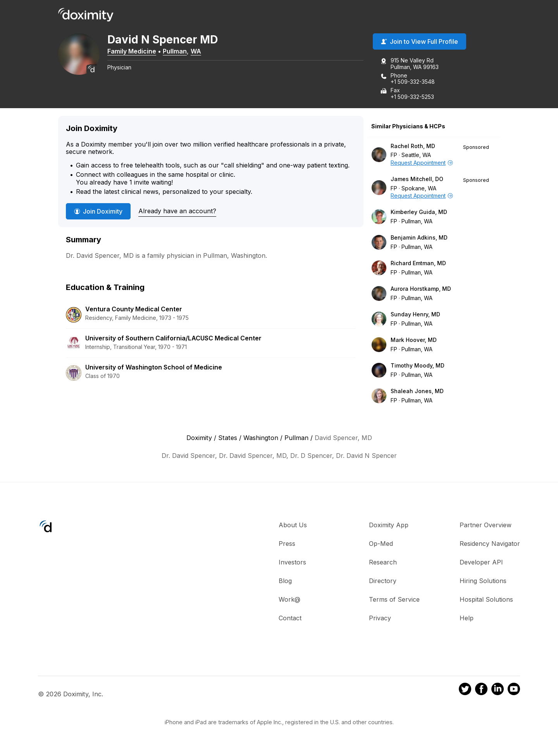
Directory (383, 582)
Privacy (380, 619)
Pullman (180, 52)
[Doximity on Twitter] (465, 690)
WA (201, 52)
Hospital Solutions (486, 600)
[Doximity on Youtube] (514, 690)
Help (467, 619)
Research (383, 563)
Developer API (481, 563)
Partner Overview (486, 526)
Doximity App (389, 526)
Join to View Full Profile (419, 42)
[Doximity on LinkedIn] (498, 690)
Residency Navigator (490, 544)
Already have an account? (177, 212)
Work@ (289, 600)
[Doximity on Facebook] (481, 690)
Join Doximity (98, 212)
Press (287, 544)
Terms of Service (394, 600)
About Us (293, 526)
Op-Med (381, 544)
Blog (285, 582)
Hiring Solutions (483, 582)
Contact (290, 619)
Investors (292, 563)
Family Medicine (137, 52)
